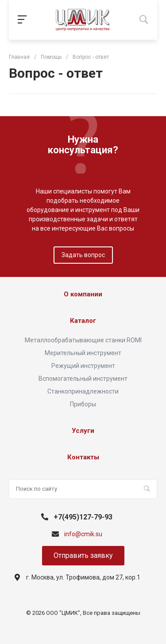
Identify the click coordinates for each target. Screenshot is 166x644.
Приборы (83, 404)
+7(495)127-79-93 (83, 517)
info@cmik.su (83, 534)
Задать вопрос (83, 255)
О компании (83, 294)
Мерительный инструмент (83, 353)
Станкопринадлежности (83, 391)
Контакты (83, 457)
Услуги (83, 431)
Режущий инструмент (83, 366)
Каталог (83, 321)
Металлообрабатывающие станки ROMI (83, 340)
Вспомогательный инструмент (83, 379)
